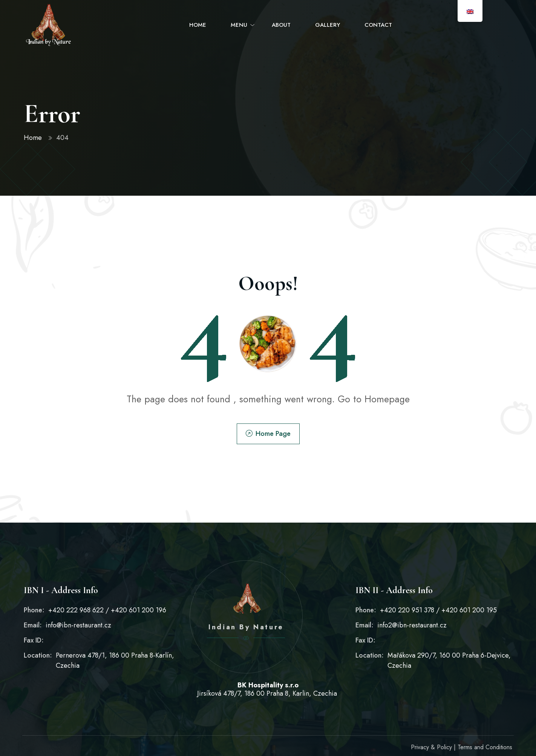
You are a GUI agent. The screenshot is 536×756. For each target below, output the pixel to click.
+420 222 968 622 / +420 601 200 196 (107, 610)
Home (198, 25)
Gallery (328, 25)
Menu (239, 25)
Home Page (268, 434)
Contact (378, 25)
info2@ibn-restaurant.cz (412, 625)
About (281, 25)
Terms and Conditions (485, 747)
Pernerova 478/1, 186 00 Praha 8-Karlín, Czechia (115, 660)
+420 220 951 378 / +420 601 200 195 (438, 610)
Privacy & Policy (431, 747)
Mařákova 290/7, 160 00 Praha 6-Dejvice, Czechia (449, 660)
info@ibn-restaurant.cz (78, 625)
